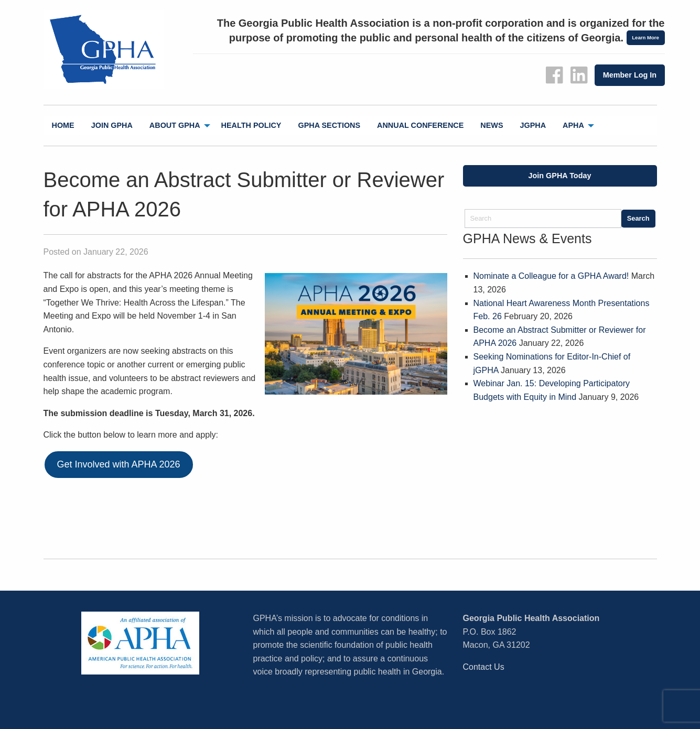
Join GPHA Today (560, 176)
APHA (573, 125)
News (492, 125)
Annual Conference (420, 125)
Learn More (645, 37)
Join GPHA (112, 125)
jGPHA (533, 125)
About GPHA (175, 125)
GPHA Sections (329, 125)
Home (63, 125)
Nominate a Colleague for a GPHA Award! (551, 276)
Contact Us (484, 667)
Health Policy (251, 125)
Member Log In (630, 75)
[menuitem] (63, 126)
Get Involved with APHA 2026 (118, 464)
